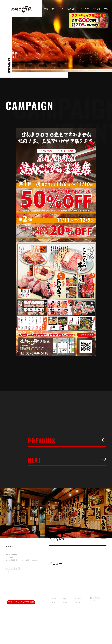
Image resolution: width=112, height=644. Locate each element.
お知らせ (97, 9)
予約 (106, 9)
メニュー (85, 9)
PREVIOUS (67, 441)
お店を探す (72, 9)
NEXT (67, 460)
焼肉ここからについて (54, 9)
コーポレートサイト (13, 568)
